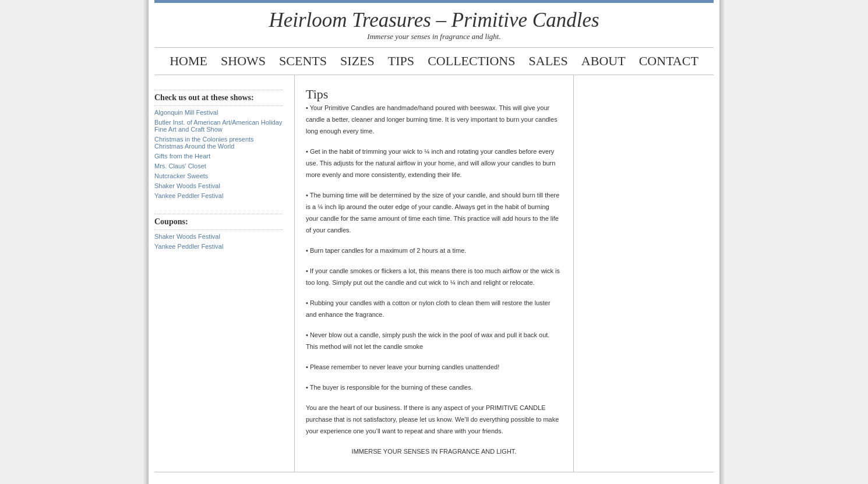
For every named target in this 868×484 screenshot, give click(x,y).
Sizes (357, 61)
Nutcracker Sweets (181, 176)
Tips (401, 61)
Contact (669, 61)
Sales (548, 61)
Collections (471, 61)
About (604, 61)
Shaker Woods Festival (187, 186)
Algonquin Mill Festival (186, 112)
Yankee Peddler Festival (189, 196)
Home (188, 61)
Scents (303, 61)
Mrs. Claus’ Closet (180, 166)
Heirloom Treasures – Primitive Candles (434, 20)
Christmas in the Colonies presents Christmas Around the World (204, 143)
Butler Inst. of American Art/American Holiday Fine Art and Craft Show (218, 126)
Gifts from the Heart (182, 156)
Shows (243, 61)
